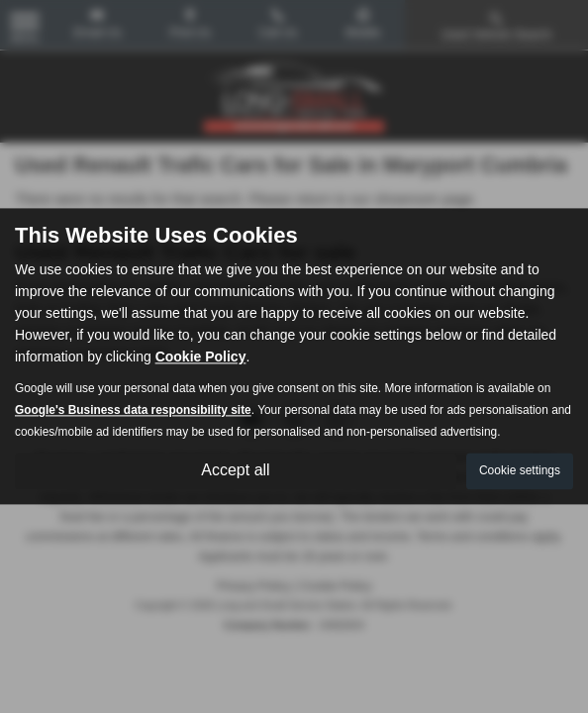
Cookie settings (520, 471)
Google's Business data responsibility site (133, 411)
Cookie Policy (201, 357)
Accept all (235, 471)
